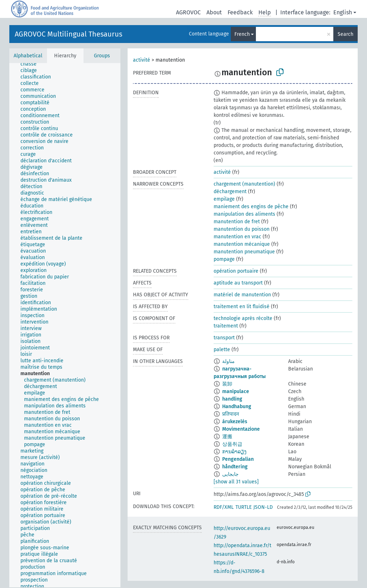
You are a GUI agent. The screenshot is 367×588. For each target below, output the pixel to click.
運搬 (227, 437)
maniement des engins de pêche (251, 207)
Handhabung (237, 407)
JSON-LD (263, 507)
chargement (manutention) (244, 184)
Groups (102, 56)
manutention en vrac (237, 237)
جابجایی (230, 474)
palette (222, 350)
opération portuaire (236, 271)
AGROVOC (188, 12)
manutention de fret (237, 222)
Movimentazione (241, 429)
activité (142, 60)
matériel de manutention (242, 295)
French (242, 34)
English (343, 12)
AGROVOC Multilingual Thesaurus (68, 34)
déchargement (230, 192)
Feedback (240, 12)
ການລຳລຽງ (234, 452)
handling (232, 399)
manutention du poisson (242, 229)
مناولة (228, 361)
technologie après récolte (243, 318)
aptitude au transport (238, 283)
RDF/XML (224, 507)
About (214, 12)
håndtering (235, 467)
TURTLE (244, 507)
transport (224, 338)
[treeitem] (32, 64)
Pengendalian (238, 459)
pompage (224, 259)
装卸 (227, 384)
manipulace (236, 391)
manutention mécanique (242, 244)
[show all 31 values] (236, 482)
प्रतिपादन (231, 414)
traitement (226, 326)
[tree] (65, 325)
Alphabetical (28, 56)
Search (345, 34)
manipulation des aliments (244, 214)
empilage (224, 199)
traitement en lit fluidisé (242, 307)
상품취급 (232, 444)
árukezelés (235, 422)
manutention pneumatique (244, 252)
